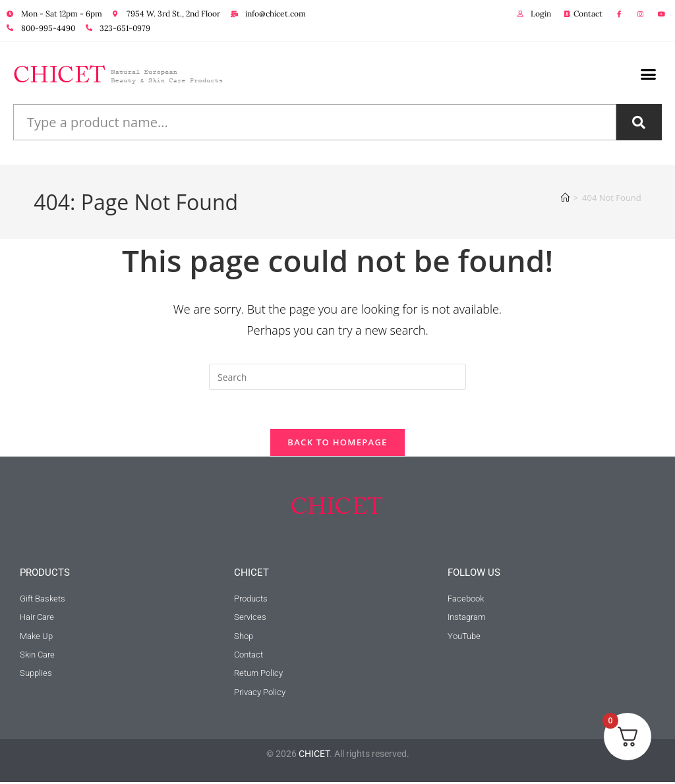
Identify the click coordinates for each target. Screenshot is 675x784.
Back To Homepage (337, 443)
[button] (649, 74)
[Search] (639, 122)
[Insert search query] (337, 377)
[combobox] (315, 122)
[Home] (565, 198)
